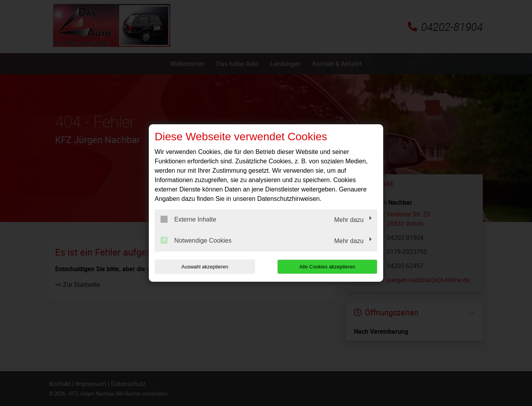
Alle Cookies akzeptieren (327, 267)
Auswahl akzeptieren (205, 267)
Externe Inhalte (188, 219)
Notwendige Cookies (196, 240)
